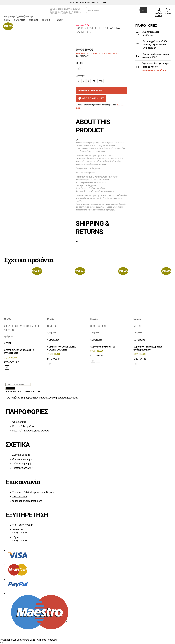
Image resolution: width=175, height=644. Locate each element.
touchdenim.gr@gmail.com (27, 501)
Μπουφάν (80, 25)
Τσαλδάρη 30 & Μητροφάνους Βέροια (33, 492)
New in (60, 20)
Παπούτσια (20, 20)
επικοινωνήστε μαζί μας (155, 70)
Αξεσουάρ (34, 20)
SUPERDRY (53, 340)
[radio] (79, 68)
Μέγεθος (80, 76)
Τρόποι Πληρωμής (22, 464)
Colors (79, 63)
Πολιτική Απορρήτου (24, 426)
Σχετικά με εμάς (21, 455)
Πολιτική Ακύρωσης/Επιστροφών (31, 431)
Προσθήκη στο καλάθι (90, 90)
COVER (8, 343)
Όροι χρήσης (19, 422)
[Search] (143, 10)
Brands (48, 20)
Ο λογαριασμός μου (23, 459)
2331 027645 (20, 497)
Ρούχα (7, 20)
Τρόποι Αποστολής (22, 468)
